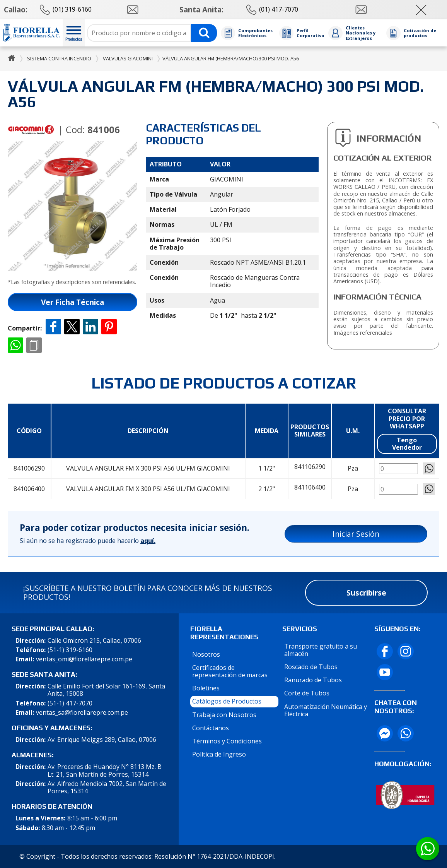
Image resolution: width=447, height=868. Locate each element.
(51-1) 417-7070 (70, 703)
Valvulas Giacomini (128, 58)
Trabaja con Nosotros (224, 715)
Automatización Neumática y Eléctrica (326, 710)
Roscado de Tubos (311, 667)
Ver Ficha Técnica (73, 302)
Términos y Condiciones (227, 741)
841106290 (310, 467)
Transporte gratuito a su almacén (321, 650)
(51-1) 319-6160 (70, 650)
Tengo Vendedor (407, 444)
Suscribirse (366, 593)
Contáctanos (211, 728)
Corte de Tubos (307, 693)
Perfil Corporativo (311, 33)
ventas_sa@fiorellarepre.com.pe (82, 713)
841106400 (310, 487)
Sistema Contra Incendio (59, 58)
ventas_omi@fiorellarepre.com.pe (84, 659)
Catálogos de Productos (227, 701)
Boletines (206, 688)
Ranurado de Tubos (313, 680)
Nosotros (206, 654)
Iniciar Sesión (356, 534)
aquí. (148, 541)
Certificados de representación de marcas (230, 671)
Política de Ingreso (219, 754)
